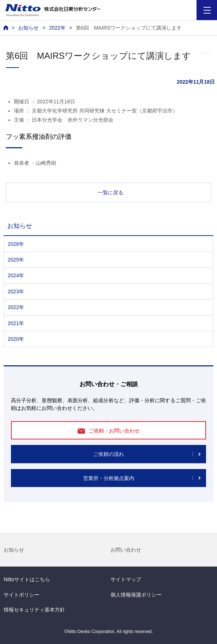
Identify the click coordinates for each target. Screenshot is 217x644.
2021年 (16, 323)
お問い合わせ (126, 550)
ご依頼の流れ (109, 454)
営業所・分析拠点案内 (109, 478)
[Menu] (207, 10)
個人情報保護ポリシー (136, 595)
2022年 (57, 28)
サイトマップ (126, 579)
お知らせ (14, 550)
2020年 (16, 339)
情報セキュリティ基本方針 (34, 610)
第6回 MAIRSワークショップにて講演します (129, 28)
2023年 (16, 291)
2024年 (16, 275)
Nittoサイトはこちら (27, 579)
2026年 (16, 244)
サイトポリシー (22, 595)
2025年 (16, 260)
